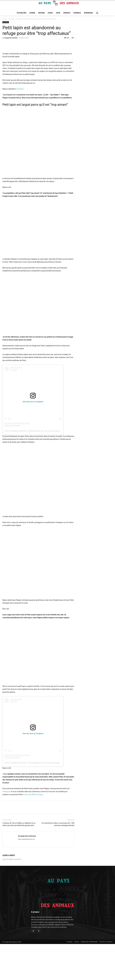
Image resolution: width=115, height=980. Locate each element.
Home (4, 19)
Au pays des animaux (11, 38)
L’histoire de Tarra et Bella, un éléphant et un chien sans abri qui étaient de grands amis (19, 860)
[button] (97, 13)
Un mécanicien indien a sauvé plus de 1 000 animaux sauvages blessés (58, 860)
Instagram (6, 828)
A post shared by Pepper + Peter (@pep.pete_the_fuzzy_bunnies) (33, 467)
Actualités (11, 19)
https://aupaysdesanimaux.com (27, 875)
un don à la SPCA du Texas (33, 830)
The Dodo (20, 125)
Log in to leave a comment (12, 895)
